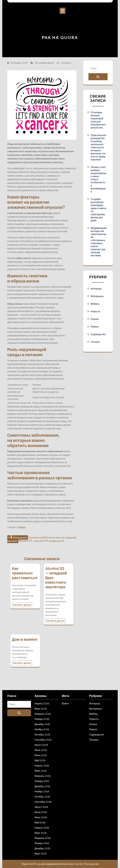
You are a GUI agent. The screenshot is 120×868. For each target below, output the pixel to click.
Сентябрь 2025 (43, 740)
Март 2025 (41, 771)
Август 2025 (41, 745)
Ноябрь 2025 (42, 729)
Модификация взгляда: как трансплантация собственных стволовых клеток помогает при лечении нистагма (99, 242)
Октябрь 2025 (42, 735)
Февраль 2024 (43, 838)
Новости (95, 311)
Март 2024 (41, 833)
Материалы (97, 296)
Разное (22, 527)
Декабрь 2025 (42, 724)
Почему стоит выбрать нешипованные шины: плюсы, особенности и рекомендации (99, 179)
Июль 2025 (41, 750)
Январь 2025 (42, 781)
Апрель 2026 (42, 703)
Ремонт (95, 327)
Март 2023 (41, 854)
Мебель (95, 304)
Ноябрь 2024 (42, 791)
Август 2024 (41, 807)
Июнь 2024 (41, 817)
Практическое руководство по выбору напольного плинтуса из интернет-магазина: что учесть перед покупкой (99, 147)
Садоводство (98, 334)
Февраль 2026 (43, 714)
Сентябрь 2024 (43, 802)
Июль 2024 (41, 812)
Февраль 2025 (43, 776)
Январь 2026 (42, 719)
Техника (95, 342)
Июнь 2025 (41, 755)
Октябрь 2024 (42, 797)
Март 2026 (41, 709)
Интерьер (96, 289)
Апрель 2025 (42, 766)
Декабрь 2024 (42, 786)
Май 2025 (40, 760)
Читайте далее (22, 605)
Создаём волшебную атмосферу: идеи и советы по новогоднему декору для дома (99, 210)
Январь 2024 (42, 843)
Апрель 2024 (42, 828)
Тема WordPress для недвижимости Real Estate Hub (51, 864)
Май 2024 (40, 822)
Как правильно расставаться (25, 573)
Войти (65, 703)
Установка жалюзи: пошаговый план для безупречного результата (98, 120)
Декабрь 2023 (42, 848)
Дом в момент (25, 639)
